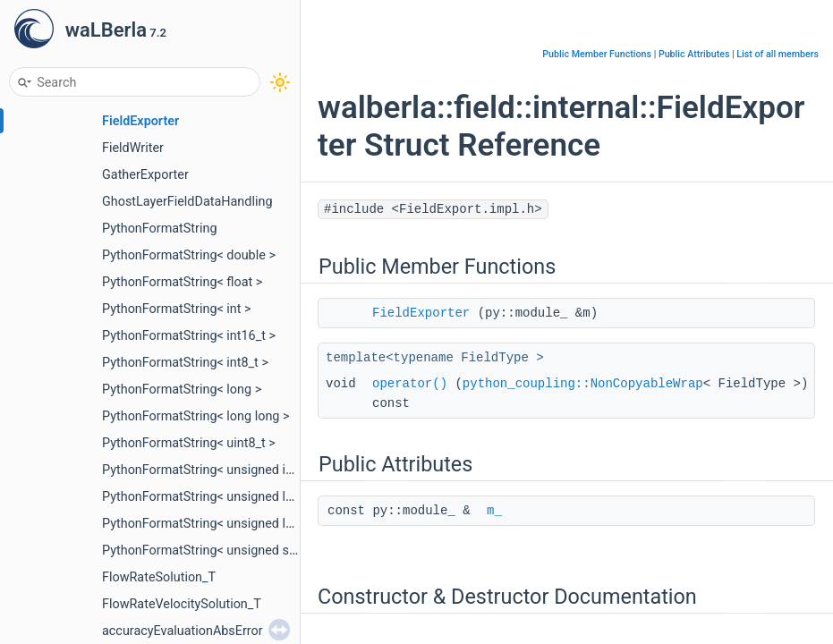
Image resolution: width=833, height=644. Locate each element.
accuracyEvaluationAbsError (183, 631)
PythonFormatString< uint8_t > (189, 443)
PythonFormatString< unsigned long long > (224, 524)
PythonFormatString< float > (182, 282)
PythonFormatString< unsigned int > (204, 470)
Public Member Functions (597, 54)
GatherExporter (145, 175)
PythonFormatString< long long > (196, 416)
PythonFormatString (159, 229)
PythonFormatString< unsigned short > (212, 551)
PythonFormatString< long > (182, 390)
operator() (410, 384)
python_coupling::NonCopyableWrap (583, 384)
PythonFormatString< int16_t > (189, 336)
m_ (494, 511)
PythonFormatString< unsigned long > (209, 497)
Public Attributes (694, 54)
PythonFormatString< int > (177, 309)
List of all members (778, 54)
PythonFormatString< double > (189, 255)
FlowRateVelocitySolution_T (182, 604)
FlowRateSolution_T (159, 577)
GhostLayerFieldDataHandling (187, 202)
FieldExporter (140, 121)
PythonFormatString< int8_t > (185, 363)
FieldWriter (133, 148)
